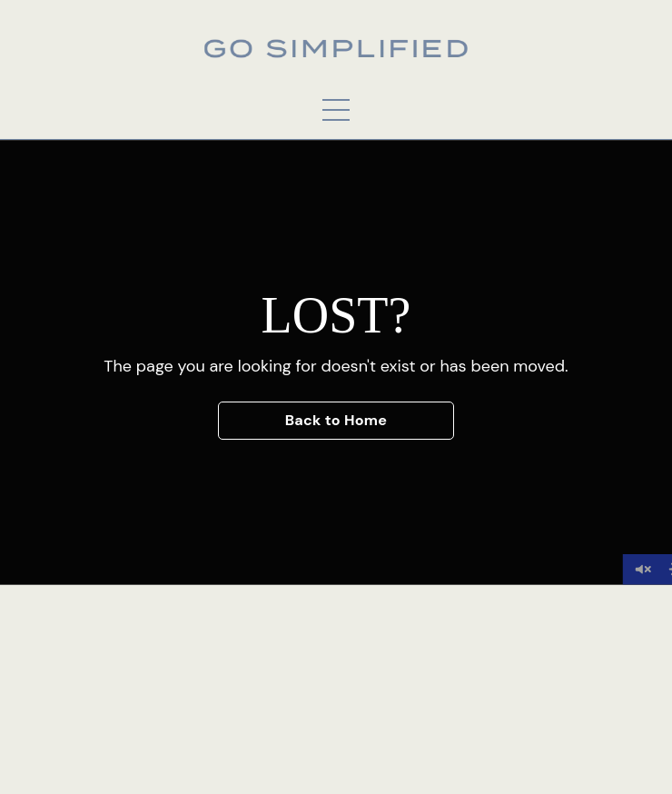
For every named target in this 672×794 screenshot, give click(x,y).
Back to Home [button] (336, 420)
